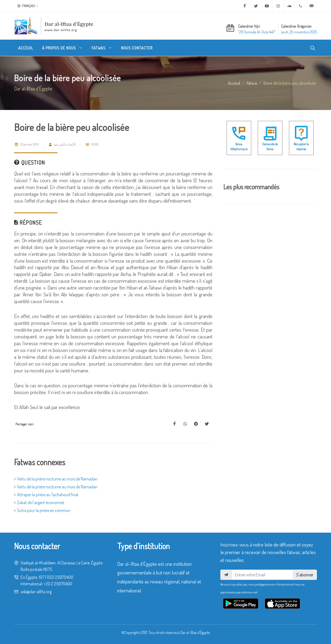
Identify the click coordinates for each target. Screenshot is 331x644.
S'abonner (305, 575)
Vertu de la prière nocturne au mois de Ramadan (56, 479)
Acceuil (234, 83)
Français (28, 6)
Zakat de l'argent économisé (39, 502)
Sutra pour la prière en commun (42, 510)
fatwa (252, 83)
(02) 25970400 (60, 577)
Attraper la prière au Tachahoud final (46, 495)
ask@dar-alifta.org (36, 592)
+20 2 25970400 (58, 584)
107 (42, 577)
